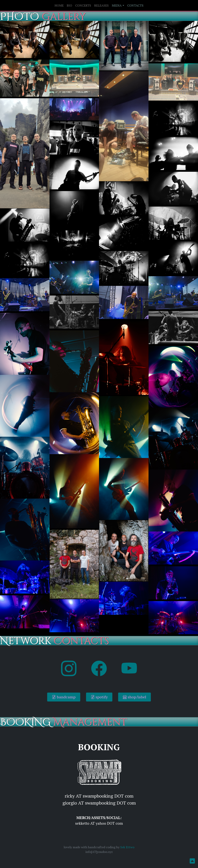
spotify (99, 697)
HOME (59, 5)
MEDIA (117, 5)
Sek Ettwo (127, 847)
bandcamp (64, 697)
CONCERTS (83, 5)
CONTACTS (135, 5)
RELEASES (101, 5)
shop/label (134, 697)
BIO (69, 5)
